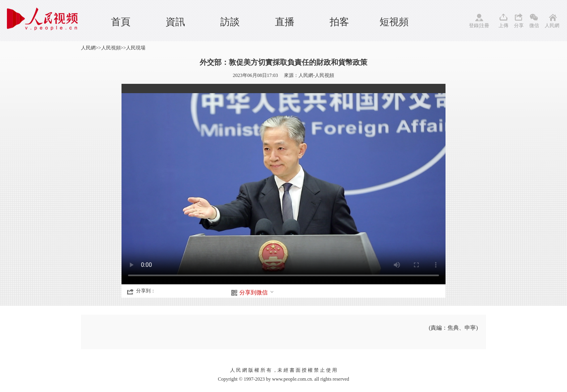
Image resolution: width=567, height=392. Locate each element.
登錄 (474, 26)
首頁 (121, 22)
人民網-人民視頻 (316, 75)
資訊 (175, 22)
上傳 (503, 26)
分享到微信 (257, 293)
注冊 (484, 26)
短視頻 (394, 22)
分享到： (146, 291)
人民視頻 (111, 48)
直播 (285, 22)
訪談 (230, 22)
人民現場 (136, 48)
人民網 (552, 26)
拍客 (339, 22)
